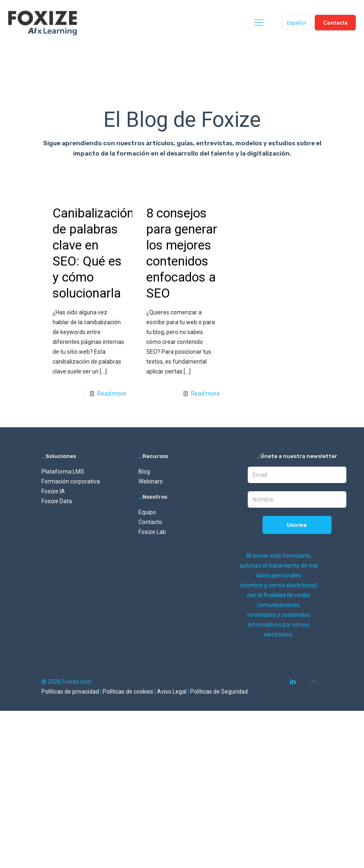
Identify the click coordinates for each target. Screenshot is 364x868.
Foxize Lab (152, 532)
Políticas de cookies (129, 692)
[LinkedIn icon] (293, 682)
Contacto (150, 522)
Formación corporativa (71, 481)
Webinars (151, 481)
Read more (112, 394)
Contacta (335, 23)
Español (296, 23)
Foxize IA (53, 491)
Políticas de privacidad (71, 692)
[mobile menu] (259, 23)
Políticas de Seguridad (219, 692)
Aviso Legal (172, 692)
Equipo (147, 512)
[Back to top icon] (314, 682)
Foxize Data (57, 501)
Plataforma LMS (63, 472)
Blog (144, 472)
